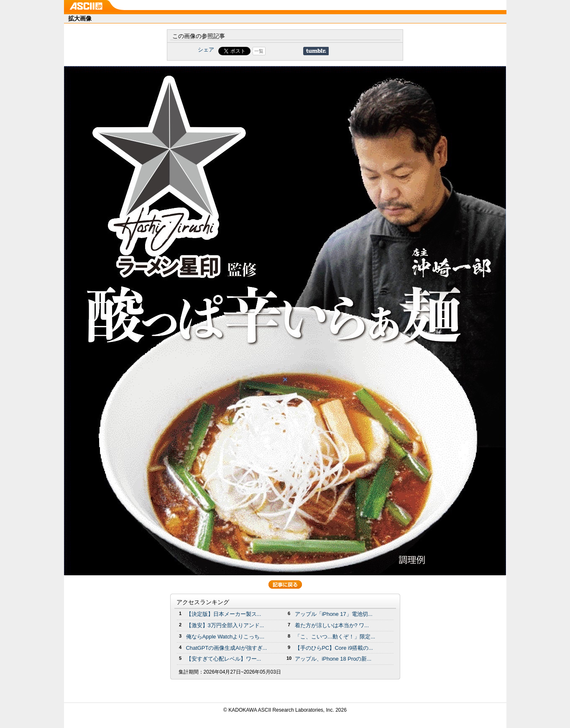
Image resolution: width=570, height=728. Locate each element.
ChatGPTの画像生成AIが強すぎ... (227, 648)
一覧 (259, 51)
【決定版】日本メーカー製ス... (224, 614)
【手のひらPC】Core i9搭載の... (334, 648)
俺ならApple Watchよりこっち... (225, 637)
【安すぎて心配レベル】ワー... (224, 659)
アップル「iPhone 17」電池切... (334, 614)
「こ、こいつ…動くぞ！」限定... (335, 637)
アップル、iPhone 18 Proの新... (333, 659)
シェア (206, 50)
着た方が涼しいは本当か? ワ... (332, 625)
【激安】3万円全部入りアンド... (225, 625)
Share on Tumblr (316, 51)
